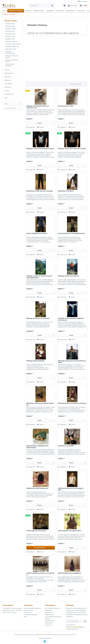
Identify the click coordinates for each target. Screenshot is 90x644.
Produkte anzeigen (13, 108)
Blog (6, 98)
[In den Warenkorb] (41, 548)
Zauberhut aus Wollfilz (66, 446)
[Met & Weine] (70, 11)
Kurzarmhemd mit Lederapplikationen (72, 233)
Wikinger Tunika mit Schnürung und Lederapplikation (39, 277)
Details (46, 123)
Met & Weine (8, 84)
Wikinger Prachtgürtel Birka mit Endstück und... (38, 107)
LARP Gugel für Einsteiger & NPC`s (70, 531)
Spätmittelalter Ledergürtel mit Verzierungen (37, 447)
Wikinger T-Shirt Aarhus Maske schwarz (40, 149)
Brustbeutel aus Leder (66, 106)
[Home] (4, 11)
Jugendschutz (49, 612)
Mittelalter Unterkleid (66, 191)
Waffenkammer (9, 73)
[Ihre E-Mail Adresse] (75, 621)
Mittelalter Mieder (11, 29)
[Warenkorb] (84, 6)
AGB (25, 617)
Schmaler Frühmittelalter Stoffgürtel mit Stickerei (71, 319)
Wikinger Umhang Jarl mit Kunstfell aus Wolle (72, 362)
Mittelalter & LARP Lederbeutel (37, 488)
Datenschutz (49, 623)
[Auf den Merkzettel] (41, 127)
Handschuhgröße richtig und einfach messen (32, 609)
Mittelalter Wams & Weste (13, 44)
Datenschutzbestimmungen (74, 627)
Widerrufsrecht (49, 621)
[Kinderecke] (81, 11)
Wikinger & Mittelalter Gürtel (12, 61)
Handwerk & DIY (9, 94)
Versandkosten (41, 635)
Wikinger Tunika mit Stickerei (68, 276)
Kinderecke (8, 87)
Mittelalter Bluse (10, 26)
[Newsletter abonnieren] (85, 621)
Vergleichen (31, 127)
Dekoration (8, 80)
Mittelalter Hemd (10, 34)
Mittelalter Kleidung (11, 21)
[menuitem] (42, 6)
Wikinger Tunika (10, 36)
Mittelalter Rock (10, 31)
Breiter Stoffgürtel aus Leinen (37, 233)
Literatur (7, 91)
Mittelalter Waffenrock (12, 46)
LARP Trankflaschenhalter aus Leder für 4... (40, 574)
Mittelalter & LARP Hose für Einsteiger (40, 191)
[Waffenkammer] (39, 11)
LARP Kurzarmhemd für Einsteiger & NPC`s (71, 489)
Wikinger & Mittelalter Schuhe (12, 57)
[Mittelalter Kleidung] (16, 11)
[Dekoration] (60, 11)
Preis (6, 104)
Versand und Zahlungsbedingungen (30, 613)
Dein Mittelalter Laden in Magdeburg (52, 609)
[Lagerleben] (50, 11)
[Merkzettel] (64, 6)
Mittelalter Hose (10, 39)
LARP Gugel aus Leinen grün (36, 531)
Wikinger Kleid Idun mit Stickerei (38, 318)
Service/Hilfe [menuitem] (83, 1)
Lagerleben (8, 77)
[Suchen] (52, 6)
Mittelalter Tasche (11, 49)
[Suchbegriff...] (42, 6)
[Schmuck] (28, 11)
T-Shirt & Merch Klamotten (10, 65)
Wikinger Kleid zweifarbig (35, 361)
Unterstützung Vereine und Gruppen (53, 618)
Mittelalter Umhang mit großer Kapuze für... (40, 404)
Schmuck (7, 70)
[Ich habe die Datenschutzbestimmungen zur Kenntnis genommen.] (67, 625)
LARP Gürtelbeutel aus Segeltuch (70, 573)
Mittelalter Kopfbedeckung (10, 52)
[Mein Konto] (73, 6)
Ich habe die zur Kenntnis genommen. (75, 627)
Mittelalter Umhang (11, 41)
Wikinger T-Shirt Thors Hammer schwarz (72, 149)
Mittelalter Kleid (10, 24)
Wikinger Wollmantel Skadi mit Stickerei (72, 403)
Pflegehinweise (49, 615)
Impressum (48, 625)
